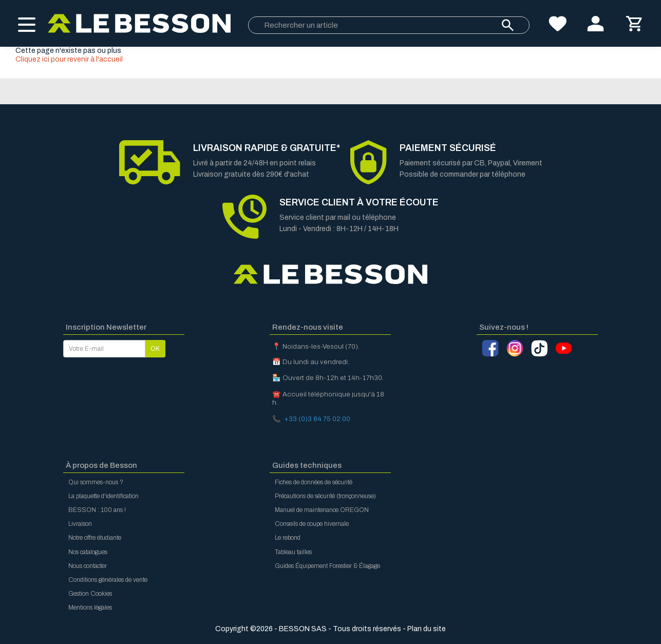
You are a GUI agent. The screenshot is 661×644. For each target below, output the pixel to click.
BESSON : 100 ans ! (97, 510)
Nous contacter (88, 566)
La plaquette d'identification (103, 496)
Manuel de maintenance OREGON (322, 510)
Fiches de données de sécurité (314, 482)
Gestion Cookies (90, 594)
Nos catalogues (88, 552)
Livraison (80, 524)
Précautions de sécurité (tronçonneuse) (325, 496)
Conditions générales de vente (108, 580)
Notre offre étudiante (95, 538)
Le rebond (288, 538)
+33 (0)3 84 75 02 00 (317, 419)
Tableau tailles (293, 552)
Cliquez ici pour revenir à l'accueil (69, 59)
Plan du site (427, 629)
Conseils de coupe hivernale (312, 524)
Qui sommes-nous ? (96, 482)
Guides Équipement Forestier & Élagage (327, 566)
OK (155, 349)
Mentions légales (90, 608)
